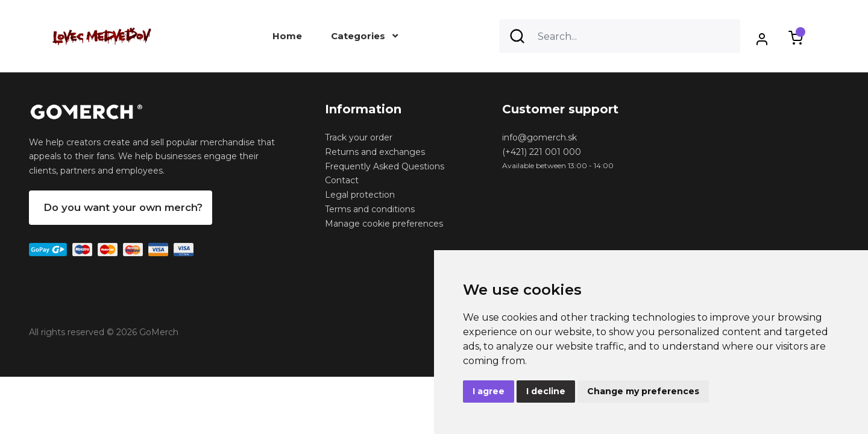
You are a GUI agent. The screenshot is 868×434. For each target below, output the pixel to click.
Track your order (359, 137)
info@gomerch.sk (539, 137)
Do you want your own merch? (123, 207)
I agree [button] (489, 391)
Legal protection (360, 195)
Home (287, 36)
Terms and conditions (370, 209)
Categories (364, 36)
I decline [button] (546, 391)
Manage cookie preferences (384, 224)
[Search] (620, 36)
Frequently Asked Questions (385, 166)
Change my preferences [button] (643, 391)
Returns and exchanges (375, 152)
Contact (342, 180)
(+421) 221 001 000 (542, 152)
